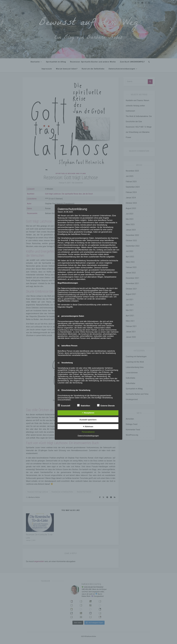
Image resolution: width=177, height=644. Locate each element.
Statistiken (84, 405)
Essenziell (64, 405)
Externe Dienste (106, 405)
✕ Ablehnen (88, 427)
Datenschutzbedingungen (88, 436)
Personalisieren (88, 432)
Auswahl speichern (88, 420)
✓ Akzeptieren (88, 413)
